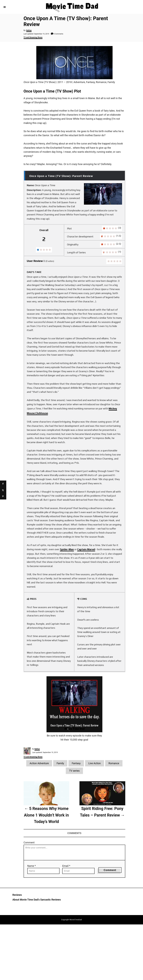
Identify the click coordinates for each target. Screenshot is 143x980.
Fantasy (76, 763)
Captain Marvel (86, 549)
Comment (29, 842)
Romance (114, 763)
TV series (74, 771)
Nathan (29, 30)
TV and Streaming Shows (33, 37)
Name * (32, 866)
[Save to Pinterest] (3, 496)
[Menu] (5, 7)
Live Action (95, 763)
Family (60, 763)
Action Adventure (39, 763)
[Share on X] (3, 490)
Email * (66, 866)
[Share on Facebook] (3, 484)
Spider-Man (67, 549)
